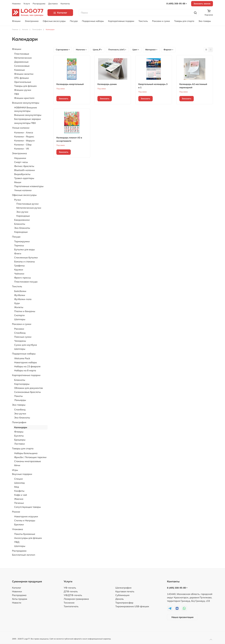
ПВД (17, 542)
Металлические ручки (29, 208)
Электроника (32, 21)
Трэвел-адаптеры (24, 178)
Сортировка (63, 50)
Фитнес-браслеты (24, 166)
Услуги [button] (27, 4)
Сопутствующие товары (27, 507)
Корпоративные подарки (121, 21)
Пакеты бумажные (25, 534)
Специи (19, 479)
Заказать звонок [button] (202, 4)
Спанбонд (20, 333)
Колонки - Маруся (24, 141)
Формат (168, 50)
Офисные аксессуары (54, 21)
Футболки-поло (23, 299)
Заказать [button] (64, 99)
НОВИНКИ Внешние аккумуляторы (26, 109)
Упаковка (18, 529)
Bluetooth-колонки (25, 170)
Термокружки (22, 241)
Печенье (19, 503)
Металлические (23, 58)
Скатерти (19, 315)
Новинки (16, 4)
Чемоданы (20, 341)
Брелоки (19, 524)
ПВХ (17, 94)
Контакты (65, 4)
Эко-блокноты (22, 228)
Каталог (17, 588)
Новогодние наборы (26, 362)
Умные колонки (21, 128)
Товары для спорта (184, 21)
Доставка (53, 4)
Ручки (18, 200)
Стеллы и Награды (25, 520)
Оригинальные (23, 82)
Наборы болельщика (26, 453)
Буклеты (19, 436)
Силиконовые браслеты (27, 392)
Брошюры (20, 440)
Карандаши (23, 216)
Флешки (16, 21)
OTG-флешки (22, 78)
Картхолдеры (22, 384)
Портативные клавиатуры (29, 186)
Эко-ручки (22, 212)
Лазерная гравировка (76, 599)
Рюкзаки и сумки (161, 21)
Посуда (74, 21)
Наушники (20, 158)
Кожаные (20, 70)
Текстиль (143, 21)
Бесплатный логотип (24, 555)
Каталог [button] (60, 13)
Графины (19, 266)
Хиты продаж (20, 599)
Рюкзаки (19, 329)
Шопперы (20, 319)
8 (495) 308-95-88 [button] (177, 4)
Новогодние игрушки (26, 516)
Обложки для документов (28, 388)
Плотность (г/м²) (117, 50)
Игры (15, 470)
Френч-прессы (23, 278)
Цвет (136, 50)
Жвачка (19, 499)
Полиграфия (19, 422)
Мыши (18, 182)
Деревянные (21, 62)
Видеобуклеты (22, 174)
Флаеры (19, 432)
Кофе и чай (21, 495)
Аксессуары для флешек (28, 538)
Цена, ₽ (97, 50)
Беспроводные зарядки (28, 119)
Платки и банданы (25, 311)
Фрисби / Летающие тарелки (30, 457)
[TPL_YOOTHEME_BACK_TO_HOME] (28, 13)
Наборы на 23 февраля (27, 366)
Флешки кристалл (24, 98)
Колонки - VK (22, 149)
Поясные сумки (23, 337)
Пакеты (18, 396)
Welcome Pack (22, 358)
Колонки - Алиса (24, 132)
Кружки (19, 270)
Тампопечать (71, 606)
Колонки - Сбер (23, 145)
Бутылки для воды (24, 249)
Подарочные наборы (93, 21)
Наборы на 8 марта (25, 370)
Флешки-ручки (23, 90)
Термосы (19, 245)
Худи (17, 303)
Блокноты (20, 224)
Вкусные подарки (22, 474)
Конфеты (19, 491)
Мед (17, 487)
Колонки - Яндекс (24, 137)
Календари (21, 427)
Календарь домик (107, 84)
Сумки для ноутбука (26, 345)
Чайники (19, 274)
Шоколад (19, 483)
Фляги (18, 253)
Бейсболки (20, 291)
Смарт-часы (21, 162)
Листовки (20, 444)
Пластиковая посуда (26, 282)
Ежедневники (22, 220)
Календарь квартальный (70, 84)
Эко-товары (205, 21)
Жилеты (19, 307)
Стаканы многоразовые (28, 461)
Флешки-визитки (24, 74)
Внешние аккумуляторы (26, 103)
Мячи (17, 465)
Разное (16, 512)
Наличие (81, 50)
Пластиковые (22, 54)
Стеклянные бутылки (26, 257)
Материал (151, 50)
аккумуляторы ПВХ (25, 123)
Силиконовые (22, 66)
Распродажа (39, 4)
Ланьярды (20, 400)
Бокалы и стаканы (25, 262)
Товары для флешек (25, 86)
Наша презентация (182, 617)
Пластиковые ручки (27, 204)
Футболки (20, 295)
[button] (211, 640)
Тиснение (69, 603)
